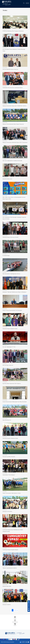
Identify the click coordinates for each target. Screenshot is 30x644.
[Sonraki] (17, 610)
